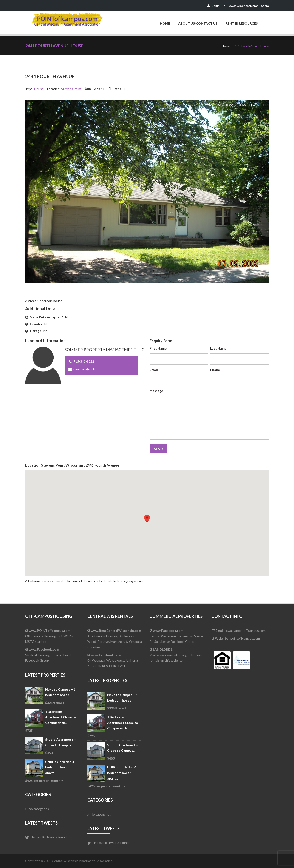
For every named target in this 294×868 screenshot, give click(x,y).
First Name (158, 348)
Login (213, 6)
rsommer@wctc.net (88, 369)
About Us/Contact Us (198, 23)
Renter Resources (242, 23)
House (39, 89)
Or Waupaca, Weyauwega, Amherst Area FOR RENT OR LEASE (113, 660)
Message (156, 391)
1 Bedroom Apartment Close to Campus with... (61, 717)
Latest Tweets (41, 823)
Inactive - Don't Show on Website (237, 105)
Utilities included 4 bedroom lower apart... (60, 767)
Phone (215, 369)
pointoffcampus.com (245, 638)
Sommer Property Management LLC (104, 349)
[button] (147, 519)
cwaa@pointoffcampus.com (246, 630)
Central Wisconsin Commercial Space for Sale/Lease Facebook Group (176, 636)
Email (154, 369)
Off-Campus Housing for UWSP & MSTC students (49, 636)
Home (165, 23)
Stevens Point (71, 89)
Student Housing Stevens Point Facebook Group (48, 655)
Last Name (218, 348)
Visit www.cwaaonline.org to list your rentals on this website (176, 655)
